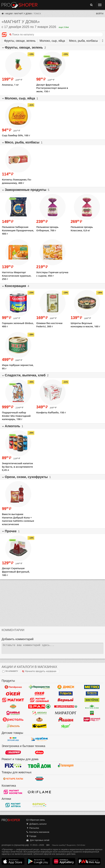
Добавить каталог (36, 824)
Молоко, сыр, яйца (52, 41)
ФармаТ (39, 805)
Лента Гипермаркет (66, 694)
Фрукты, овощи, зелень (20, 41)
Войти (100, 14)
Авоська (39, 713)
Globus (13, 707)
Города (31, 836)
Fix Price (13, 766)
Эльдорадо (13, 752)
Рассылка (32, 828)
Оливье (13, 713)
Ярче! (66, 726)
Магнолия (92, 707)
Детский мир (13, 739)
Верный (66, 700)
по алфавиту (10, 671)
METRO (92, 687)
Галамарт (66, 766)
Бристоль (13, 720)
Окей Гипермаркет (13, 694)
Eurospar (66, 707)
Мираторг (66, 713)
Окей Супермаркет (39, 694)
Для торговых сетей (38, 840)
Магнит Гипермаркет (39, 700)
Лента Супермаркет (92, 694)
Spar (39, 707)
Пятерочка (13, 687)
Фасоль (13, 726)
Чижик (39, 726)
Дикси (66, 687)
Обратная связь (35, 820)
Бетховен (39, 779)
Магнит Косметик (13, 792)
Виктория (92, 700)
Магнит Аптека (13, 805)
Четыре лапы (13, 779)
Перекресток (39, 687)
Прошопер (20, 5)
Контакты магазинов (38, 832)
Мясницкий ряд (92, 720)
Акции (9, 14)
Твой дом (39, 766)
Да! (92, 713)
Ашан (66, 720)
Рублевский (39, 720)
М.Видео (39, 752)
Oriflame (39, 792)
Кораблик (39, 739)
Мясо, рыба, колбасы (83, 41)
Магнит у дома (23, 14)
